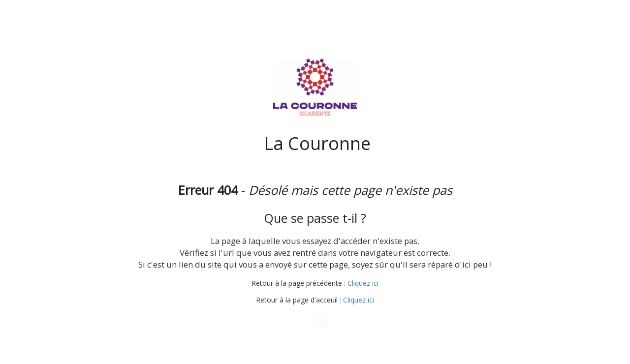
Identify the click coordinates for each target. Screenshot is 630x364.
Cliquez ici (363, 283)
